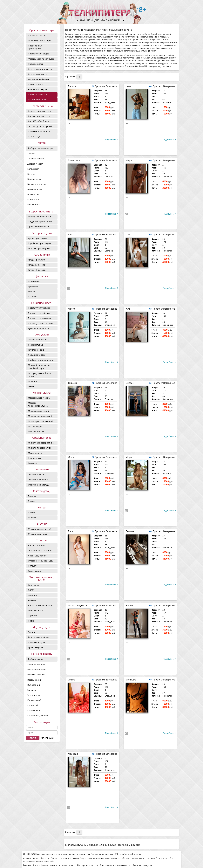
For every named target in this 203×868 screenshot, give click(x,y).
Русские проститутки (39, 328)
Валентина (74, 160)
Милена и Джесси (78, 605)
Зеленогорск (34, 695)
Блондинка (34, 281)
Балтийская (33, 169)
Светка (72, 680)
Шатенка (33, 296)
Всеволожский (35, 680)
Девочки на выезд (37, 74)
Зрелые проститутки (39, 227)
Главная (27, 865)
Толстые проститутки (39, 248)
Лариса (72, 86)
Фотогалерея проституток (41, 59)
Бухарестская (34, 179)
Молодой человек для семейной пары (39, 366)
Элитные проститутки (39, 131)
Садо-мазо (33, 585)
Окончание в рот (37, 474)
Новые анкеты (35, 64)
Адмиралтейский (36, 664)
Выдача (32, 496)
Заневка (32, 690)
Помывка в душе (37, 642)
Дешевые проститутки (40, 111)
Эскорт (32, 632)
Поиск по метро (36, 84)
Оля (128, 235)
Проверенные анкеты (88, 865)
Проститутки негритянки (41, 323)
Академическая (35, 164)
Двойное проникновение (41, 360)
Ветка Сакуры (35, 426)
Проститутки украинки (40, 308)
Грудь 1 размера (37, 260)
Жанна (72, 457)
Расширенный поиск (39, 79)
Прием (32, 501)
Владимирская (35, 189)
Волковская (33, 194)
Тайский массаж (36, 431)
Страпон (32, 616)
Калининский (34, 700)
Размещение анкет (38, 100)
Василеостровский (37, 670)
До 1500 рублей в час (39, 121)
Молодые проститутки (40, 217)
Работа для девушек (38, 89)
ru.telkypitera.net (135, 854)
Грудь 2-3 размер (37, 265)
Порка (31, 621)
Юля (128, 309)
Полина (130, 531)
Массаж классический (39, 398)
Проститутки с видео (39, 54)
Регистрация (47, 738)
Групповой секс (36, 350)
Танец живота (35, 571)
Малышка (131, 680)
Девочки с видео (67, 865)
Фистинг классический (40, 529)
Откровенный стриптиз (40, 550)
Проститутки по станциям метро (115, 865)
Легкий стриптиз (37, 545)
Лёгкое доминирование (40, 605)
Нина (129, 86)
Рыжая (31, 291)
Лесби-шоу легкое (37, 556)
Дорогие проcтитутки (39, 116)
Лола (71, 235)
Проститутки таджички (40, 318)
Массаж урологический (40, 416)
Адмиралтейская (36, 159)
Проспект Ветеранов (106, 86)
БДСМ (31, 590)
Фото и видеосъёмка (39, 637)
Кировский (33, 705)
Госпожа (32, 595)
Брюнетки (33, 286)
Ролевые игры (35, 610)
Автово (31, 154)
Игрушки (33, 381)
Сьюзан (130, 383)
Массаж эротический (39, 411)
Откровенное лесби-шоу (41, 561)
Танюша (72, 383)
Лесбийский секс (37, 355)
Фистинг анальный (38, 534)
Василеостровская (37, 184)
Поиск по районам (38, 94)
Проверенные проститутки (35, 47)
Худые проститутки (38, 238)
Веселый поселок (36, 675)
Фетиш (32, 386)
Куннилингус (35, 458)
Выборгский (34, 685)
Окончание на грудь (39, 485)
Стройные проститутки (40, 243)
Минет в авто (35, 453)
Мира (129, 160)
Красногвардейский (38, 715)
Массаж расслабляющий (41, 421)
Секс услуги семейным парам (40, 375)
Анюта (71, 309)
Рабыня (32, 600)
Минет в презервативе (40, 448)
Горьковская (34, 204)
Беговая (31, 174)
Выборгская (33, 199)
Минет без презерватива (41, 443)
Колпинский (34, 710)
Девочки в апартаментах (41, 69)
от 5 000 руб (34, 136)
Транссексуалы (36, 647)
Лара (71, 531)
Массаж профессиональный (38, 404)
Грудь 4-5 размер (37, 270)
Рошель (130, 605)
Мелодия (73, 754)
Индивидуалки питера (40, 40)
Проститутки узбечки (39, 313)
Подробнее (110, 140)
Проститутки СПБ (37, 35)
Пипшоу (32, 566)
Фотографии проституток (45, 865)
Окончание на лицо (38, 479)
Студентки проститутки (40, 222)
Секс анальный (36, 345)
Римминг (33, 463)
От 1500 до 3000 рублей (40, 126)
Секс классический (38, 340)
